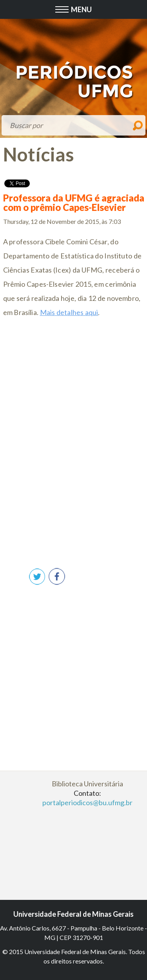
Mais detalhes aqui (69, 312)
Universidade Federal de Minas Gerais (73, 914)
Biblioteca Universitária (87, 784)
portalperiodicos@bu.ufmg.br (87, 802)
